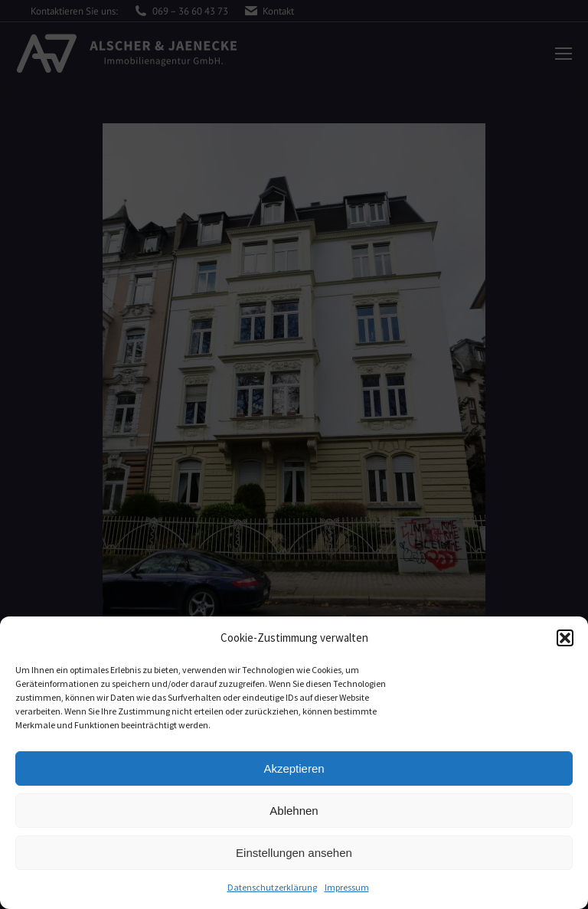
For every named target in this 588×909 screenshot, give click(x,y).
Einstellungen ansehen (294, 853)
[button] (565, 638)
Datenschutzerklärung (272, 887)
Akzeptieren (294, 768)
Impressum (347, 887)
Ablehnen (294, 811)
